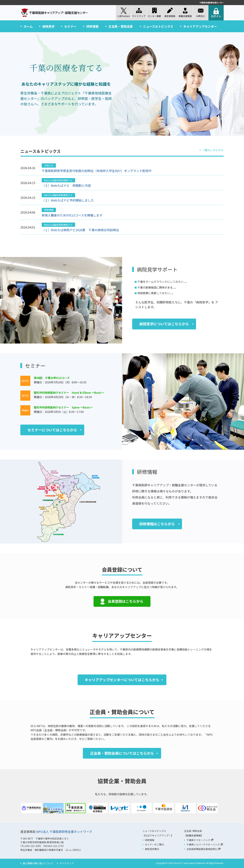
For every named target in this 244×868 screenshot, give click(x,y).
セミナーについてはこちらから (52, 430)
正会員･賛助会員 (193, 831)
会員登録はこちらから (126, 601)
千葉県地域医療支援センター (212, 3)
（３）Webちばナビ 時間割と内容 (66, 185)
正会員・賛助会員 (121, 26)
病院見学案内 (152, 849)
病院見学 (48, 26)
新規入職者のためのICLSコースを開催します (72, 215)
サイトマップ (67, 863)
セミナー (70, 26)
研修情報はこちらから (157, 524)
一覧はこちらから (213, 150)
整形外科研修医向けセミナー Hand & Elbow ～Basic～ (69, 393)
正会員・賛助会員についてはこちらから (122, 753)
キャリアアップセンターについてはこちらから (122, 680)
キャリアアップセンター (200, 26)
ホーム (28, 26)
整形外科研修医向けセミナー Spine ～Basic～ (63, 407)
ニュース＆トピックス (158, 26)
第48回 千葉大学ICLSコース (52, 378)
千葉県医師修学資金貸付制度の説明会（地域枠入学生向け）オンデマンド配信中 (97, 171)
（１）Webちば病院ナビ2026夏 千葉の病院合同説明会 (80, 230)
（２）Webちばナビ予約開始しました (68, 200)
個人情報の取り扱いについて (38, 863)
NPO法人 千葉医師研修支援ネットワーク (64, 832)
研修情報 (92, 26)
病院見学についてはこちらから (164, 324)
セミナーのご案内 (154, 844)
